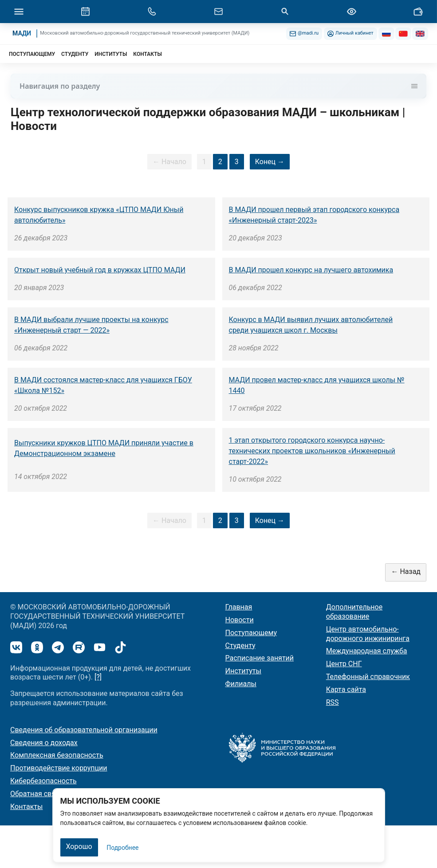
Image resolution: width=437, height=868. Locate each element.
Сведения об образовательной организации (84, 730)
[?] (98, 677)
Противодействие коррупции (59, 768)
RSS (333, 702)
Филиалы (241, 684)
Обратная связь (37, 794)
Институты (243, 671)
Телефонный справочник (368, 677)
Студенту (240, 646)
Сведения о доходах (44, 743)
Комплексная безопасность (57, 755)
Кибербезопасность (43, 781)
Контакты (26, 807)
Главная (239, 607)
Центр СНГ (344, 664)
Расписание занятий (260, 658)
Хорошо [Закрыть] (79, 846)
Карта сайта (346, 689)
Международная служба (367, 651)
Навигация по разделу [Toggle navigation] (218, 86)
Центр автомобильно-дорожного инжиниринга (368, 634)
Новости (240, 620)
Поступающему (251, 633)
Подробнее (122, 848)
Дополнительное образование (354, 612)
